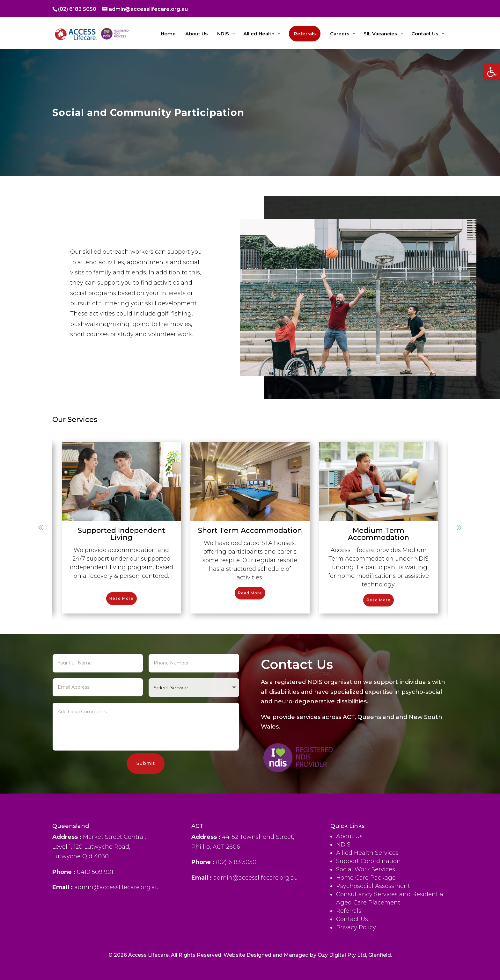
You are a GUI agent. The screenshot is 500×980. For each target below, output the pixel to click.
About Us (349, 946)
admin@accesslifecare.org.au (256, 935)
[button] (492, 72)
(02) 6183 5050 (77, 9)
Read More (121, 598)
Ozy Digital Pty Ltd (342, 965)
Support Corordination (368, 971)
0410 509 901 (95, 939)
